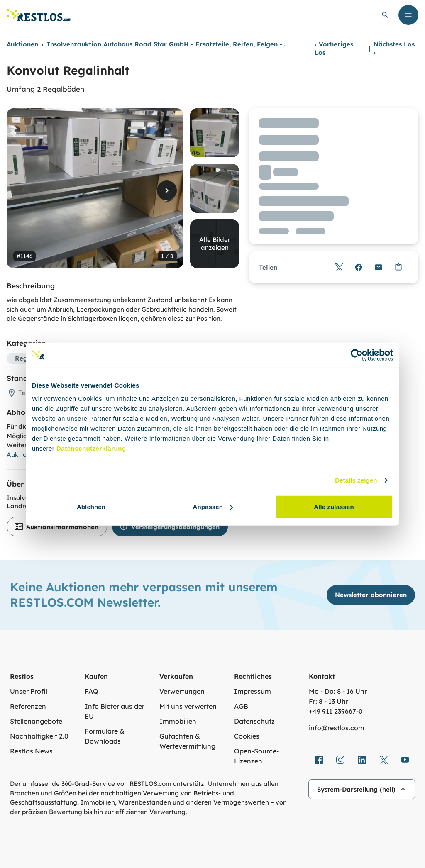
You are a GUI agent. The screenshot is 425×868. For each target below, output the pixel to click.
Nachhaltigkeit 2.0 (39, 736)
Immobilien (178, 721)
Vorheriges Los (334, 48)
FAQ (92, 691)
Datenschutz (254, 721)
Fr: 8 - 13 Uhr (329, 701)
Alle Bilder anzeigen (215, 244)
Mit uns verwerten (188, 706)
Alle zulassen (334, 506)
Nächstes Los (394, 48)
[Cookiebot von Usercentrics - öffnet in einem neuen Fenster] (357, 355)
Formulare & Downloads (105, 736)
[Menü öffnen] (408, 15)
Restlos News (31, 751)
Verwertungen (182, 691)
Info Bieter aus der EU (115, 711)
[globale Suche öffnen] (385, 15)
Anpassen (213, 506)
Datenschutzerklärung (91, 448)
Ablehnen (91, 506)
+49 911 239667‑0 (336, 711)
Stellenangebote (36, 721)
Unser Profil (29, 691)
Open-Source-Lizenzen (256, 756)
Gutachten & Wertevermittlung (187, 741)
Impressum (253, 691)
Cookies (247, 736)
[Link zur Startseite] (39, 15)
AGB (241, 706)
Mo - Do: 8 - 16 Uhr (338, 691)
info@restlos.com (337, 728)
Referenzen (28, 706)
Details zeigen (356, 480)
